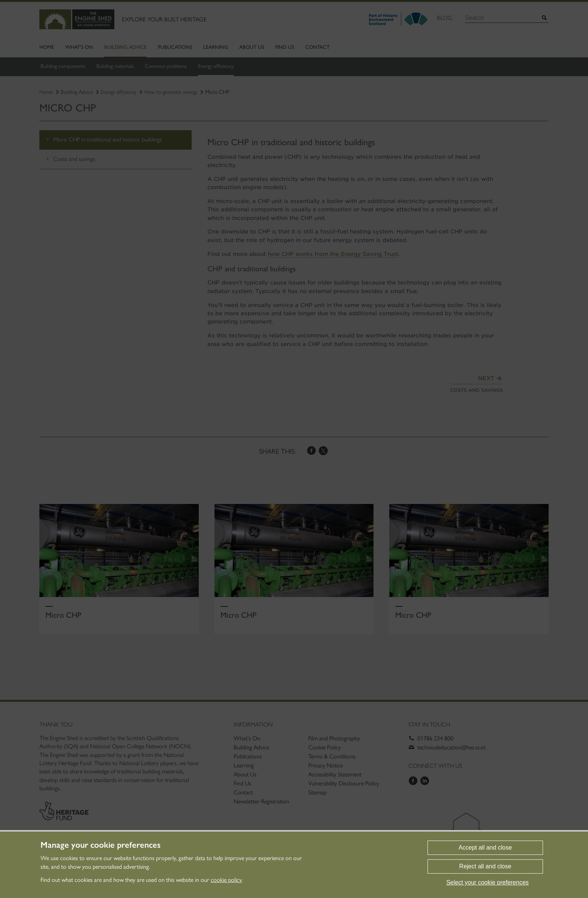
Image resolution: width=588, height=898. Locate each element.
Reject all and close (485, 866)
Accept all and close (485, 848)
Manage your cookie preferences (100, 845)
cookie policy (226, 880)
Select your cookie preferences (487, 882)
